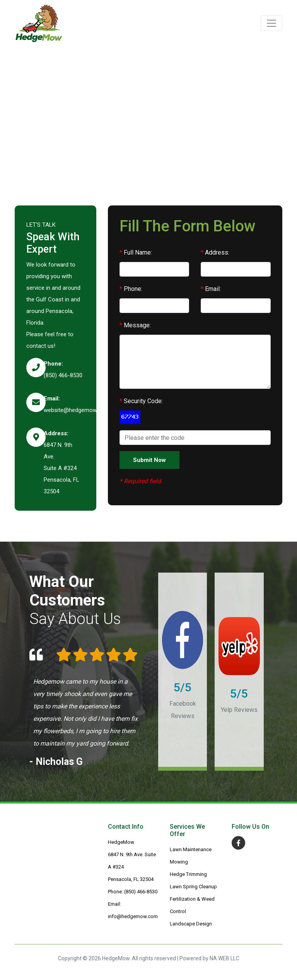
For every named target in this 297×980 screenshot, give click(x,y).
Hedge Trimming (188, 874)
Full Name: (136, 252)
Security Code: (141, 401)
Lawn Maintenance (191, 849)
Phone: (131, 289)
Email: (211, 289)
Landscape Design (191, 924)
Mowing (179, 862)
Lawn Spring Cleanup (193, 887)
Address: (215, 252)
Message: (135, 325)
